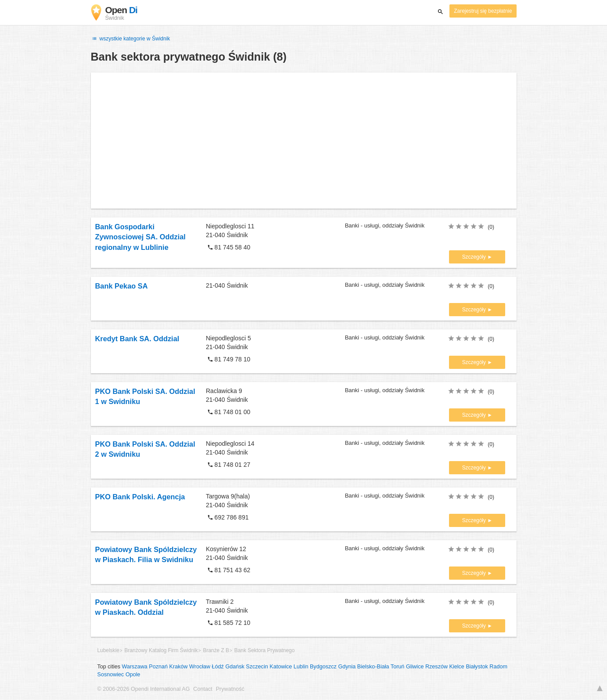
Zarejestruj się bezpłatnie (483, 11)
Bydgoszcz (323, 667)
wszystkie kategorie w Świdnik (131, 39)
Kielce (457, 667)
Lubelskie (108, 650)
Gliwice (415, 667)
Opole (133, 675)
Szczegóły (475, 257)
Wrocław (200, 667)
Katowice (281, 667)
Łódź (218, 667)
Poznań (158, 667)
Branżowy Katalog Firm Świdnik (161, 650)
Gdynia (347, 667)
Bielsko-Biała (373, 667)
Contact (203, 689)
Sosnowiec (111, 675)
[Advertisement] (304, 141)
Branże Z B (216, 650)
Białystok (477, 667)
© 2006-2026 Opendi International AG (144, 689)
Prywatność (230, 689)
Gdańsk (235, 667)
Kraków (179, 667)
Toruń (398, 667)
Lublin (301, 667)
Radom (498, 667)
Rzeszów (436, 667)
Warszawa (135, 667)
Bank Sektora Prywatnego (264, 650)
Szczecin (257, 667)
